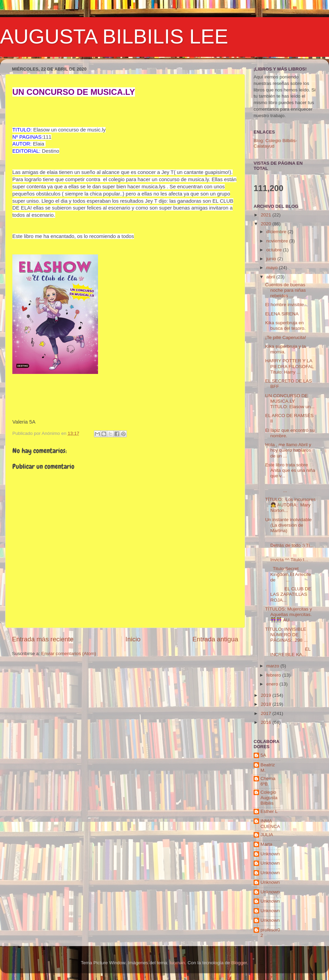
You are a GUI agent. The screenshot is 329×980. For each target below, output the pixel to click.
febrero (274, 675)
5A (263, 755)
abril (271, 277)
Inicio (133, 639)
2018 (267, 704)
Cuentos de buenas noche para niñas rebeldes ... (286, 290)
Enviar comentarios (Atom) (69, 654)
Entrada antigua (215, 639)
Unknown (270, 854)
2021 (267, 215)
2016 (267, 722)
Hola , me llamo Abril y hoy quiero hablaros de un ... (288, 450)
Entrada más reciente (43, 639)
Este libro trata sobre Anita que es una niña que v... (290, 470)
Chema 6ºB (268, 781)
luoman (177, 963)
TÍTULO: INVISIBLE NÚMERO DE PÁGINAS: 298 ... (287, 635)
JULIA (267, 835)
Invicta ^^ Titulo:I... (287, 557)
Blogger (239, 963)
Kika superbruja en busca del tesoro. (285, 325)
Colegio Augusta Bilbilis (269, 798)
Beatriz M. (268, 768)
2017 (267, 713)
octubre (275, 250)
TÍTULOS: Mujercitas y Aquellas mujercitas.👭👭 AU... (289, 614)
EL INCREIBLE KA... (288, 652)
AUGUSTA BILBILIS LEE (114, 36)
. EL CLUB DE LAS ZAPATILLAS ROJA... (288, 594)
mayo (273, 268)
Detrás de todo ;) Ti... (289, 542)
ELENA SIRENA (282, 314)
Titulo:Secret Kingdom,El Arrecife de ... (288, 574)
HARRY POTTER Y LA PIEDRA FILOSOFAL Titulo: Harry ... (289, 366)
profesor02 (270, 933)
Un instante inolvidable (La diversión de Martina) (289, 525)
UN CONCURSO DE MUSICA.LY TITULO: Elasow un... (290, 401)
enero (273, 684)
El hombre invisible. (285, 305)
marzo (273, 666)
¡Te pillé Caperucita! (286, 337)
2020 (267, 224)
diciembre (277, 232)
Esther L (269, 811)
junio (272, 259)
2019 (267, 695)
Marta (266, 844)
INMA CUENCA (270, 824)
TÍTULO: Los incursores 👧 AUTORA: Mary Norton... (290, 505)
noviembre (278, 241)
